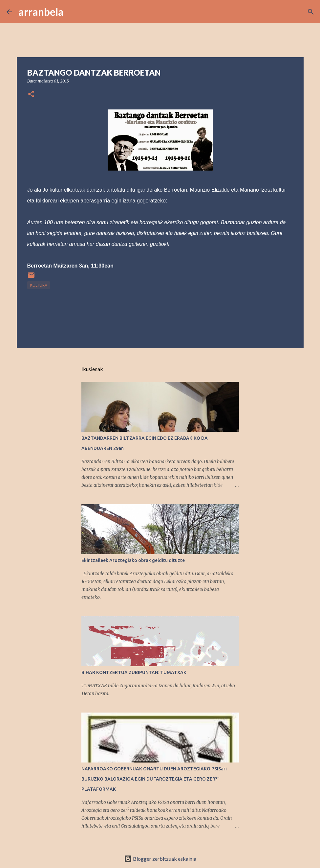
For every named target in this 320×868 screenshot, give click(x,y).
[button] (31, 94)
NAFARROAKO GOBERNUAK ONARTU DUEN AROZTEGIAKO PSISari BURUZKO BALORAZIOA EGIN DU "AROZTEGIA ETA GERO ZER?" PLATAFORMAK (154, 779)
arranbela (41, 12)
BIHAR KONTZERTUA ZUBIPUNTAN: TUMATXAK (134, 672)
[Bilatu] (73, 12)
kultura (39, 285)
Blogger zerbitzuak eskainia (160, 859)
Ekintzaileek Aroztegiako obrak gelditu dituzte (133, 560)
